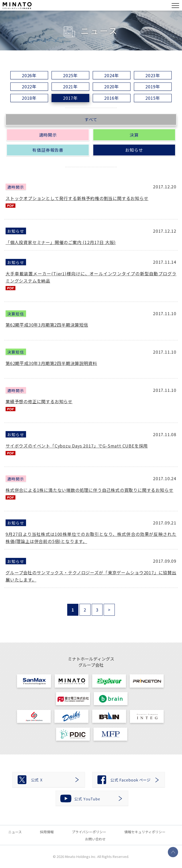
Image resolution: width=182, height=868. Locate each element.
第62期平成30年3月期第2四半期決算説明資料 (51, 363)
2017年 (70, 98)
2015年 (153, 98)
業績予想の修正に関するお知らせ (39, 401)
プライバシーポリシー (89, 832)
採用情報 (47, 832)
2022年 (29, 86)
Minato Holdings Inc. (81, 856)
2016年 (112, 98)
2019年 (153, 86)
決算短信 (16, 313)
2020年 (112, 86)
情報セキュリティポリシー (145, 832)
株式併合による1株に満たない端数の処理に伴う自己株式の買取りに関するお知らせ (89, 490)
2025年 (70, 75)
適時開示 (48, 135)
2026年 (29, 75)
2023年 (153, 75)
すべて (91, 119)
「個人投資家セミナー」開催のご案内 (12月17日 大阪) (61, 242)
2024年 (112, 75)
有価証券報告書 (48, 150)
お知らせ (134, 150)
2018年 (29, 98)
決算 (134, 135)
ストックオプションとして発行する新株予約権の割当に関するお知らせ (77, 198)
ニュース (15, 832)
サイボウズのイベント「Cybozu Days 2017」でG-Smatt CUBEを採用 (77, 446)
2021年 (70, 86)
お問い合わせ (95, 839)
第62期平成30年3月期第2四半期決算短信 (47, 325)
